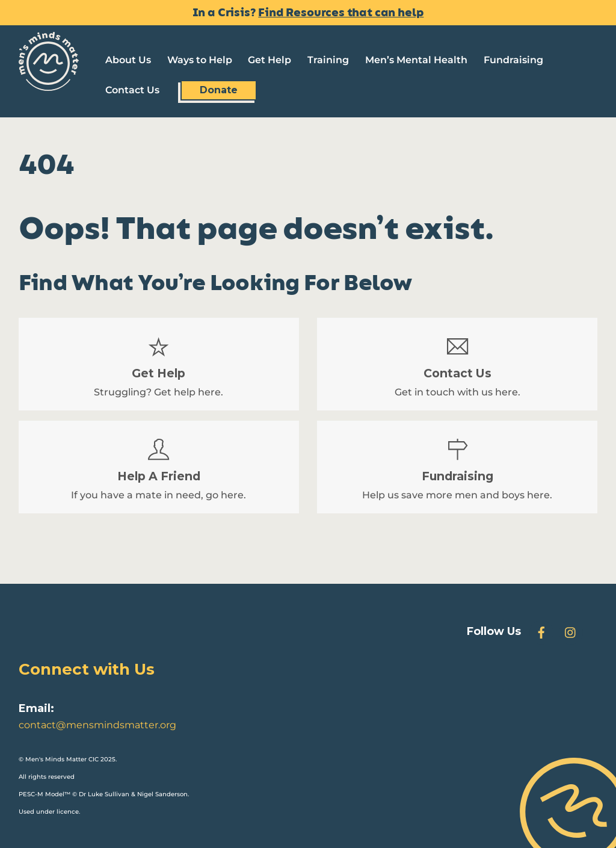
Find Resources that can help (341, 13)
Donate (219, 90)
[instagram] (571, 632)
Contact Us (132, 90)
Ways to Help (200, 60)
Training (328, 60)
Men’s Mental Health (416, 60)
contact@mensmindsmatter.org (97, 725)
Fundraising (513, 60)
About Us (128, 60)
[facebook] (541, 632)
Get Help (269, 60)
